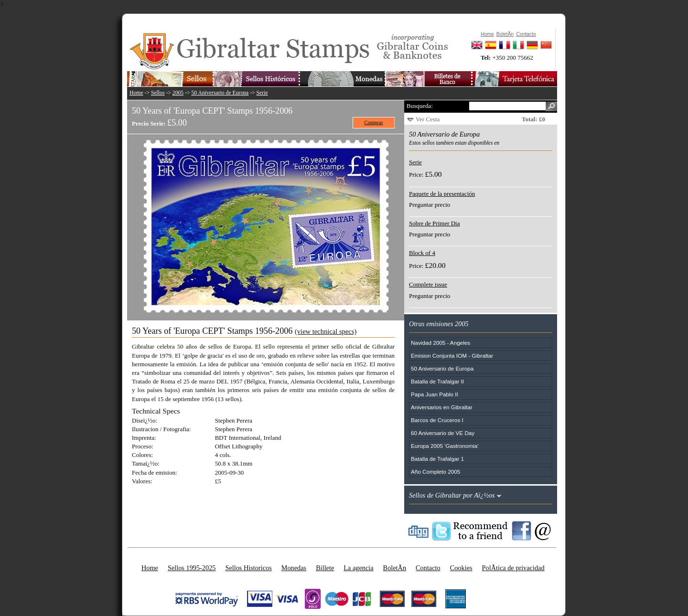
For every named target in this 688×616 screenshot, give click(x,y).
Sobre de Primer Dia (435, 223)
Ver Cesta (428, 119)
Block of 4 (422, 253)
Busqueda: (420, 106)
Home (136, 93)
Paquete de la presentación (442, 194)
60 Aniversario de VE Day (443, 433)
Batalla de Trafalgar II (437, 381)
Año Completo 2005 (435, 472)
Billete (325, 568)
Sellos (158, 93)
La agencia (358, 568)
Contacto (428, 568)
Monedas (294, 568)
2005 (178, 93)
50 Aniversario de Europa (220, 93)
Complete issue (428, 284)
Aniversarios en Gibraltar (442, 407)
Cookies (461, 568)
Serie (262, 93)
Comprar (373, 122)
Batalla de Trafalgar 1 (437, 459)
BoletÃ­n (395, 568)
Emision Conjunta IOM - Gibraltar (452, 356)
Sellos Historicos (248, 568)
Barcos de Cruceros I (437, 420)
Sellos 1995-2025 (192, 568)
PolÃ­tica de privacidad (513, 568)
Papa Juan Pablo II (435, 394)
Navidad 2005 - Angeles (441, 343)
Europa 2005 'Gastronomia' (445, 446)
